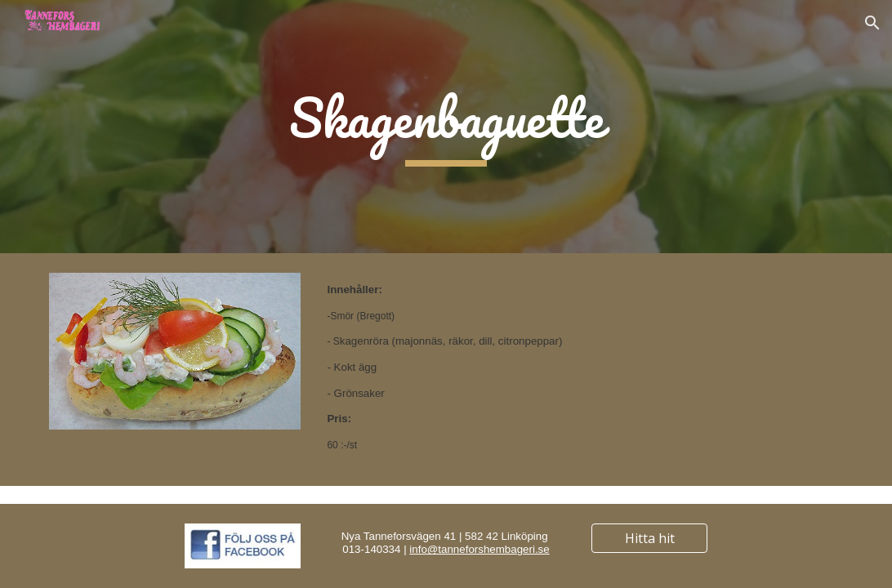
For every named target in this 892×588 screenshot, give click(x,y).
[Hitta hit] (649, 538)
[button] (872, 23)
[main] (446, 127)
